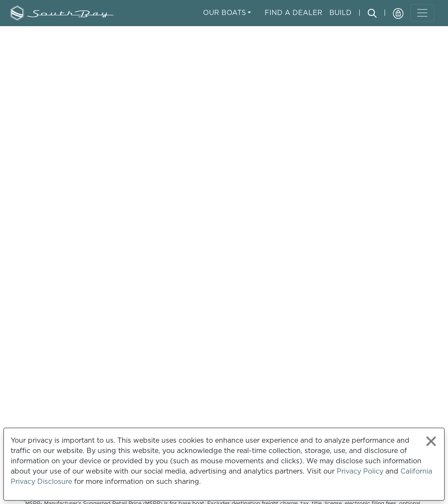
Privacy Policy (360, 471)
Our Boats (224, 12)
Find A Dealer (294, 12)
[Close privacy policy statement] (431, 441)
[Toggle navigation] (422, 13)
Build (340, 12)
